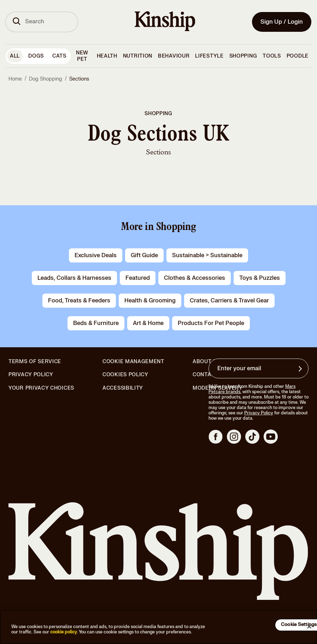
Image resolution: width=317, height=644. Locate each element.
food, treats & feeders (79, 301)
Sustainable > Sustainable (207, 255)
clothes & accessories (195, 278)
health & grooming (150, 301)
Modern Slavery (218, 388)
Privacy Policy (31, 375)
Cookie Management (133, 362)
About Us (207, 362)
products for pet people (211, 323)
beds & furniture (96, 323)
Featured (138, 278)
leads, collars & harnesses (74, 278)
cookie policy (64, 632)
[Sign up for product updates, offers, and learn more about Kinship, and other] (301, 369)
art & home (148, 323)
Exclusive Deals (96, 255)
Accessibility (123, 388)
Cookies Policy (125, 375)
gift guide (144, 255)
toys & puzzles (260, 278)
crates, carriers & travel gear (229, 301)
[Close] (309, 626)
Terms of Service (35, 362)
